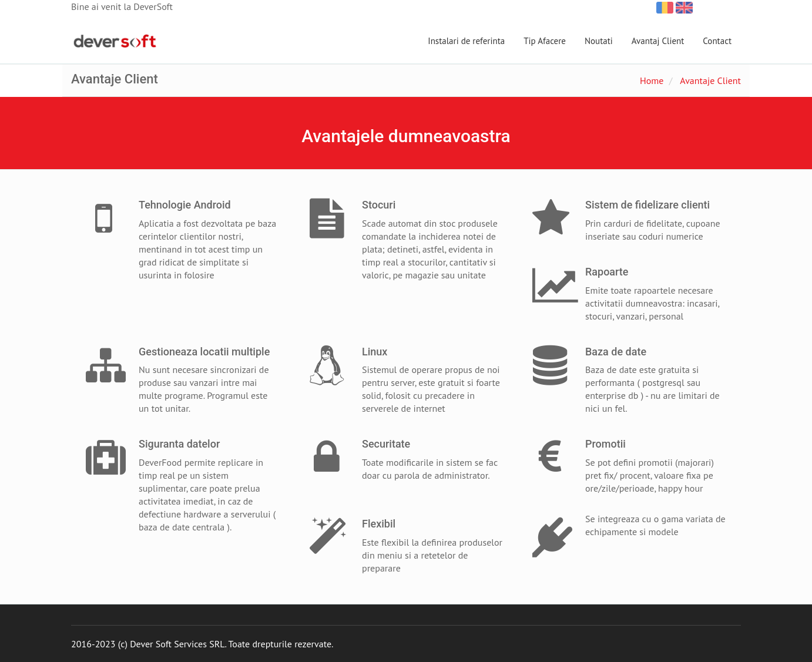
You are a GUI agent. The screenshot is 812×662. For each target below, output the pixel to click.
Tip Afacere (545, 41)
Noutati (599, 41)
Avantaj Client (658, 41)
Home (652, 80)
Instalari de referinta (466, 41)
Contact (717, 41)
